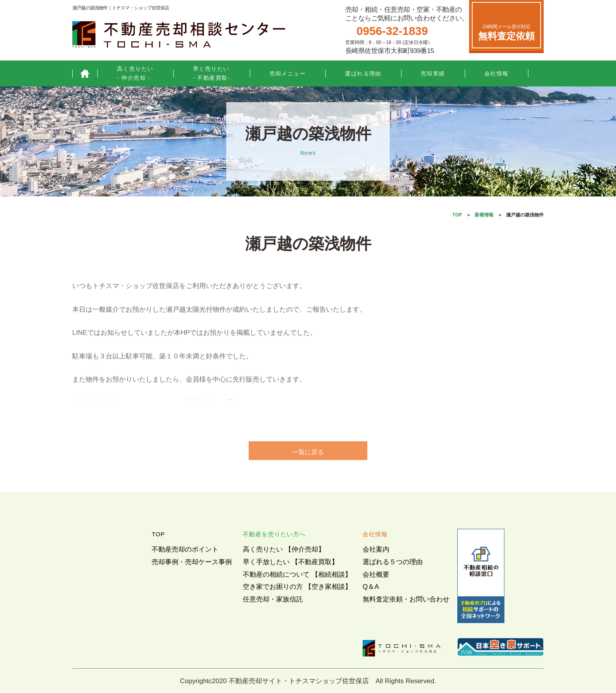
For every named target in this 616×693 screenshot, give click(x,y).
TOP (457, 215)
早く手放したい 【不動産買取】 (291, 563)
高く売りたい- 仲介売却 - (135, 73)
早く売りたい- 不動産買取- (212, 73)
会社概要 (376, 576)
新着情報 (484, 215)
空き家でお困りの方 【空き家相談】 (297, 588)
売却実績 (433, 73)
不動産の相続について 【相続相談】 (297, 576)
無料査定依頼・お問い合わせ (406, 600)
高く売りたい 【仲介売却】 (284, 551)
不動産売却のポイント (185, 551)
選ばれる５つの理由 (393, 563)
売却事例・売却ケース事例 (192, 563)
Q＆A (371, 588)
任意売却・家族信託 (273, 600)
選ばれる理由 (363, 73)
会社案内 (376, 551)
